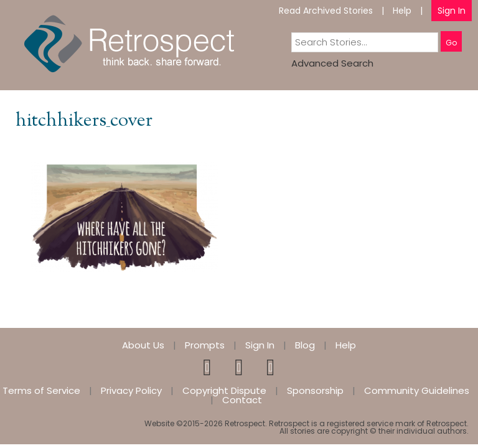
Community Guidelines (417, 390)
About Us (143, 345)
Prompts (205, 345)
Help (402, 11)
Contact (242, 400)
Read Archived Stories (326, 11)
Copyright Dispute (224, 390)
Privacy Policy (131, 390)
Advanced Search (332, 63)
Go (451, 43)
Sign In (452, 11)
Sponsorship (315, 390)
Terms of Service (41, 390)
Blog (305, 345)
